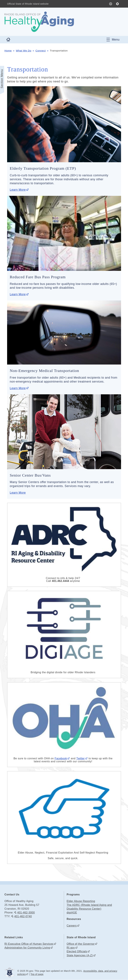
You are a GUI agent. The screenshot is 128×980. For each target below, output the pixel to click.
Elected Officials (77, 951)
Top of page (37, 974)
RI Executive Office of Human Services (29, 944)
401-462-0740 (23, 916)
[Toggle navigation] (113, 40)
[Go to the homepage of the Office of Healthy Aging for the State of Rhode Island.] (39, 22)
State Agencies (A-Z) (80, 955)
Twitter (80, 758)
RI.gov (71, 948)
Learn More (18, 190)
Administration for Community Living (27, 948)
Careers (72, 926)
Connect (41, 51)
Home (8, 51)
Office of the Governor (81, 944)
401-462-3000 (26, 913)
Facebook (61, 758)
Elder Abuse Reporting (81, 901)
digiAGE (72, 913)
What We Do (24, 51)
